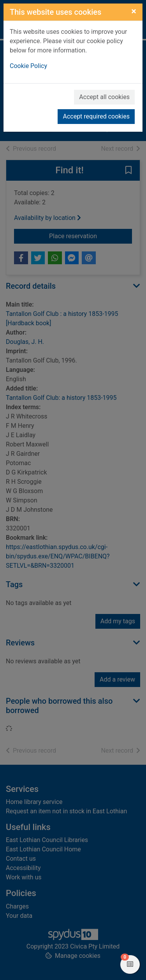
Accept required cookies (96, 116)
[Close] (134, 11)
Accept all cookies (104, 97)
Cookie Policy (28, 66)
